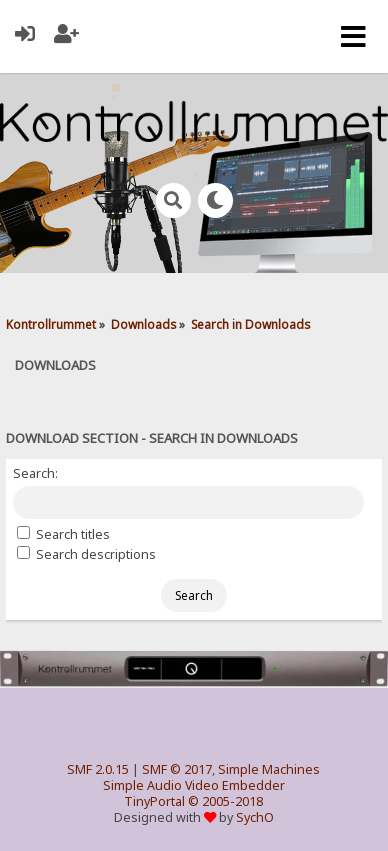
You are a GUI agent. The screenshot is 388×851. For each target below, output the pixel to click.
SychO (255, 817)
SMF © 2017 (177, 769)
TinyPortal (154, 801)
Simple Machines (269, 769)
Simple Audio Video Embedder (194, 785)
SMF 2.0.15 (98, 769)
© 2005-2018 (225, 801)
